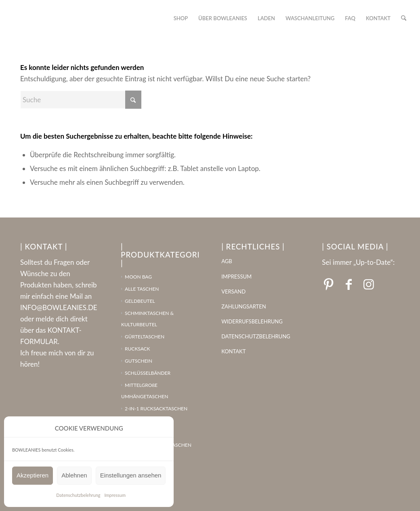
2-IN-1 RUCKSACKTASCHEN (156, 409)
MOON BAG (138, 277)
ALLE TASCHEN (142, 289)
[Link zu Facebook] (349, 284)
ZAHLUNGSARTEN (244, 306)
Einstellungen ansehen (131, 475)
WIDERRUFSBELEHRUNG (252, 321)
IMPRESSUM (236, 277)
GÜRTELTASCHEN (145, 337)
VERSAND (233, 291)
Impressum (115, 495)
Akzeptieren (33, 475)
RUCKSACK (138, 349)
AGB (227, 261)
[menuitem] (181, 18)
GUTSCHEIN (139, 361)
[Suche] (404, 18)
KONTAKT (233, 351)
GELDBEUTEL (140, 301)
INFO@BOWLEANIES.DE (59, 307)
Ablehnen (74, 475)
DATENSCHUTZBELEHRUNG (256, 336)
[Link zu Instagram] (369, 284)
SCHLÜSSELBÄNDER (148, 373)
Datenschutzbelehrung (78, 495)
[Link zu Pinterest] (328, 284)
